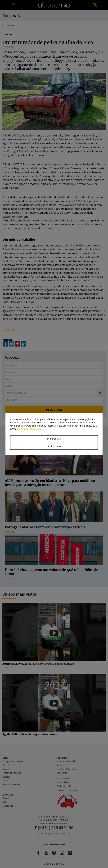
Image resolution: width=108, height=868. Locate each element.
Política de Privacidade (29, 429)
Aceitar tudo (54, 446)
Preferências (54, 439)
